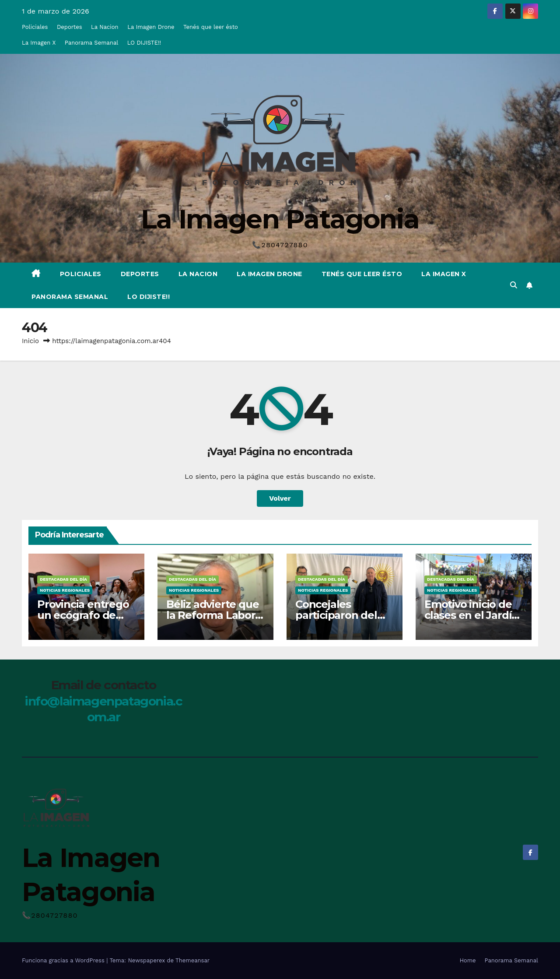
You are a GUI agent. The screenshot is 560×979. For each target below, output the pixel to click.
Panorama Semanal (91, 43)
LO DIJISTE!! (144, 43)
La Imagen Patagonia (280, 219)
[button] (514, 285)
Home (467, 960)
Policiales (35, 27)
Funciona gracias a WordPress (64, 960)
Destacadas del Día (63, 579)
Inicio (30, 341)
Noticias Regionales (65, 590)
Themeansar (192, 960)
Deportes (70, 27)
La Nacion (105, 27)
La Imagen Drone (151, 27)
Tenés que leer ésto (211, 27)
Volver (280, 498)
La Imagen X (39, 43)
